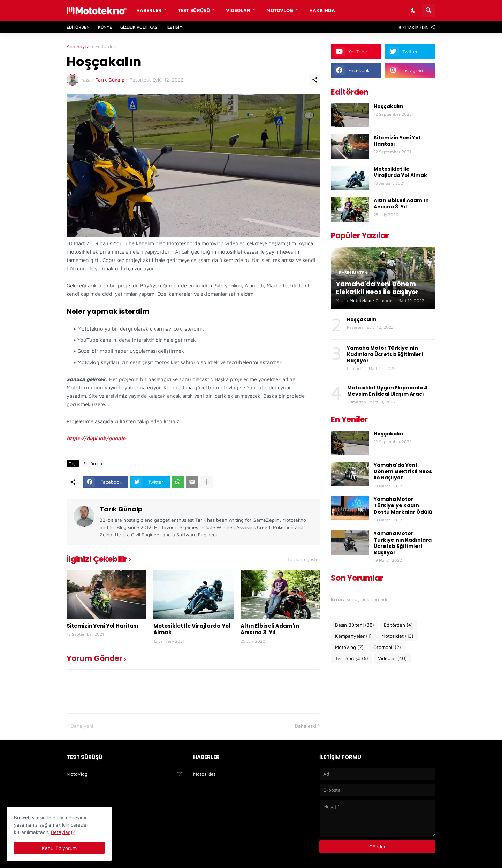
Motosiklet (397, 636)
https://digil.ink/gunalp (96, 438)
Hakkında (322, 10)
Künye (105, 27)
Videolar (238, 10)
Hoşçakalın (389, 106)
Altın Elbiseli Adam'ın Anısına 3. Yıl (270, 629)
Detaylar (60, 832)
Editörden (78, 27)
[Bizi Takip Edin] (415, 27)
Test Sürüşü (194, 10)
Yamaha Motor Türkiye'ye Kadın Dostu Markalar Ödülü (403, 506)
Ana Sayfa (78, 46)
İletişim (175, 27)
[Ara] (429, 10)
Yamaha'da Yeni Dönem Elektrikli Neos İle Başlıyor (403, 471)
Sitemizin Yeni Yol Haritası (102, 626)
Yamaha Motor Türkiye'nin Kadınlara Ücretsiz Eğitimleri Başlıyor (385, 354)
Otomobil (387, 647)
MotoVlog (280, 10)
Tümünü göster (304, 559)
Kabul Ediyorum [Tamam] (59, 848)
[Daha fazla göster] (206, 482)
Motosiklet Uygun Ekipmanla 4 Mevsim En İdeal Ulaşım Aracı (387, 391)
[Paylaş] (315, 80)
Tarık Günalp (121, 509)
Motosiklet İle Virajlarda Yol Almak (192, 629)
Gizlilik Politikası (139, 27)
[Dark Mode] (413, 10)
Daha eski (306, 726)
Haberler (149, 10)
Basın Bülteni (355, 625)
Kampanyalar (353, 636)
